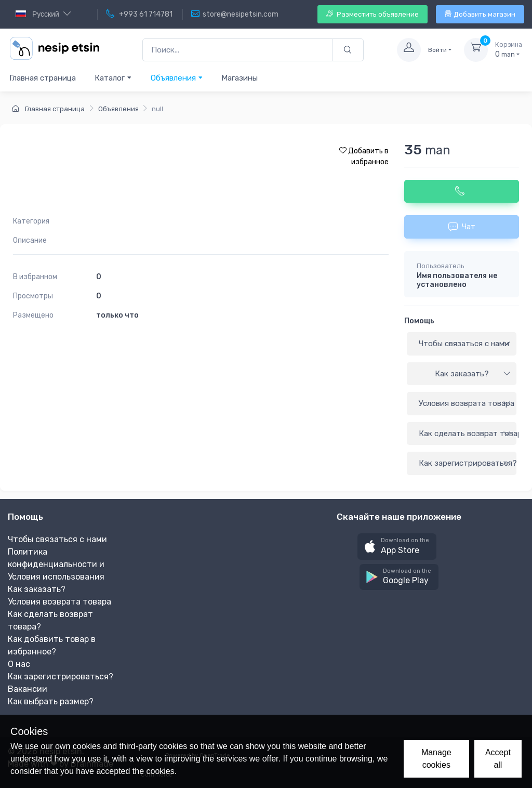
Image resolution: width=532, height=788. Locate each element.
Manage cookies (436, 759)
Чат (462, 227)
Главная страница (43, 78)
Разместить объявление (373, 14)
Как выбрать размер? (51, 701)
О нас (19, 664)
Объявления (177, 78)
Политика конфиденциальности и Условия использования (56, 564)
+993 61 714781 (139, 14)
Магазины (240, 78)
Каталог (113, 78)
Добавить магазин (480, 14)
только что (117, 315)
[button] (397, 547)
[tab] (462, 344)
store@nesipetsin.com (235, 14)
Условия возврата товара (467, 403)
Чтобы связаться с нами (465, 344)
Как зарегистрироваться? (468, 463)
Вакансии (28, 689)
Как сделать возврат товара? (468, 434)
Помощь (419, 321)
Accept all (498, 759)
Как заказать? (473, 374)
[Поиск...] (237, 50)
